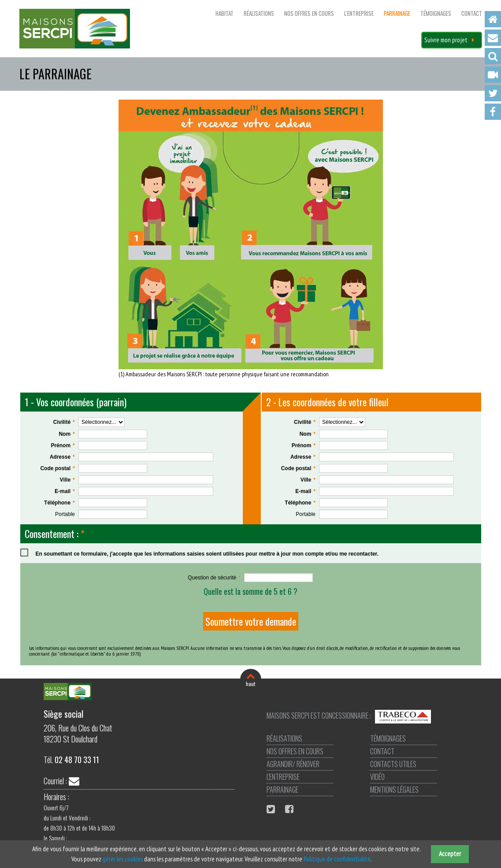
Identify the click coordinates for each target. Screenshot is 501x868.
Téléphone (59, 503)
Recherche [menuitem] (493, 56)
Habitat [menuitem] (225, 13)
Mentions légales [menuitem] (393, 790)
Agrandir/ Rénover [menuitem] (293, 764)
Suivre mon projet (446, 40)
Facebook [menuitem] (493, 112)
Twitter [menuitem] (493, 93)
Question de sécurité (214, 578)
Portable (65, 514)
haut (250, 684)
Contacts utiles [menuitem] (392, 764)
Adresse (63, 457)
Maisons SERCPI (75, 29)
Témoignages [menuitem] (436, 13)
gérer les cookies (123, 859)
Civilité (64, 422)
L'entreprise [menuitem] (359, 13)
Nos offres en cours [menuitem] (309, 13)
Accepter (450, 854)
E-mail (65, 491)
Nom (67, 434)
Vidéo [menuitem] (493, 75)
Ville (68, 480)
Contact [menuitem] (493, 38)
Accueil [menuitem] (493, 19)
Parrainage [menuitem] (397, 13)
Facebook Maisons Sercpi (290, 809)
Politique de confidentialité (337, 859)
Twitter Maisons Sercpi (272, 809)
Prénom (63, 446)
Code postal (57, 469)
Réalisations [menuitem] (259, 13)
